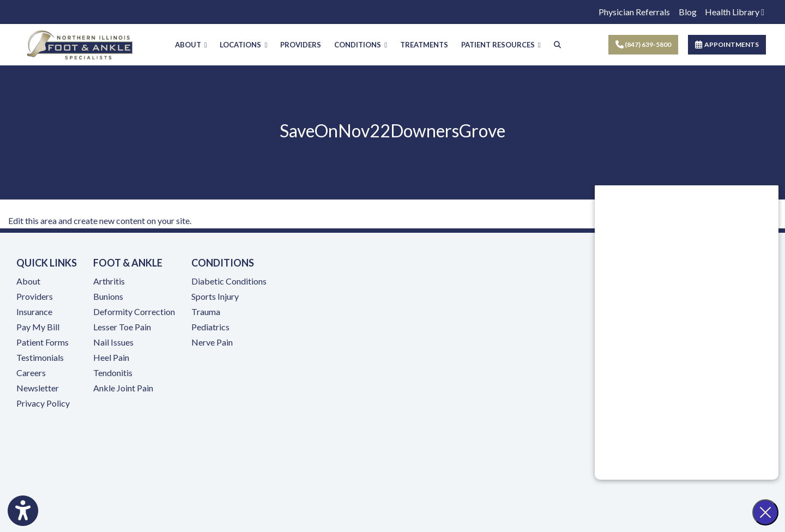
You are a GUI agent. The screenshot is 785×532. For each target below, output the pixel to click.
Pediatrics (210, 327)
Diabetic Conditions (229, 282)
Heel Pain (111, 358)
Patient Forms (43, 343)
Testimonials (40, 358)
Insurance (34, 312)
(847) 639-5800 (643, 44)
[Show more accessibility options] (23, 512)
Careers (31, 373)
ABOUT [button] (191, 45)
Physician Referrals (634, 12)
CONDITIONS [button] (361, 45)
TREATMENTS (424, 45)
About (28, 282)
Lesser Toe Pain (122, 327)
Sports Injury (215, 297)
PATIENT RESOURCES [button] (501, 45)
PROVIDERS (301, 45)
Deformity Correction (134, 312)
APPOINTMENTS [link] (727, 44)
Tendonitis (113, 373)
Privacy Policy (43, 404)
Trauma (206, 312)
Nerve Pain (212, 343)
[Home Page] (80, 43)
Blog (688, 12)
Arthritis (109, 282)
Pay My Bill (38, 327)
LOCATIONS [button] (243, 45)
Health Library (735, 12)
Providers (35, 297)
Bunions (108, 297)
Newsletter (38, 388)
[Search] (557, 45)
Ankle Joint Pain (123, 388)
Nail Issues (113, 343)
